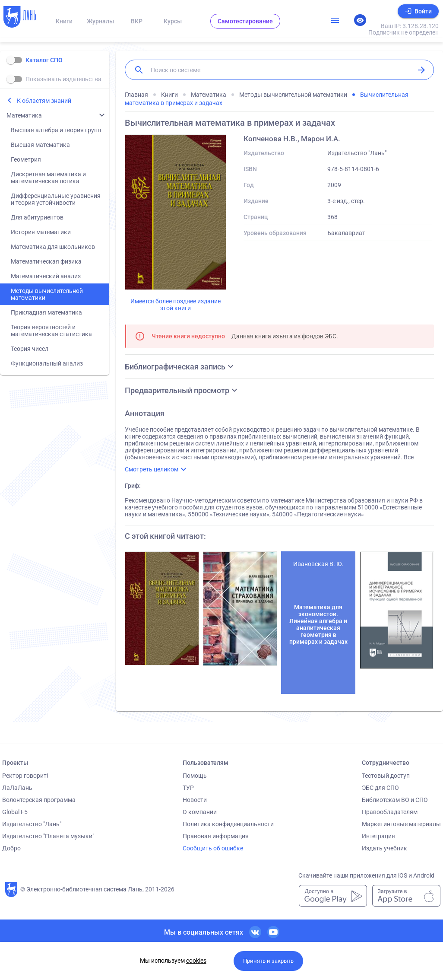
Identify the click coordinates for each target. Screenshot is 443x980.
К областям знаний (44, 101)
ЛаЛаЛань (17, 788)
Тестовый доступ (386, 776)
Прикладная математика (46, 312)
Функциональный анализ (47, 363)
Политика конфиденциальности (228, 824)
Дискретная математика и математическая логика (48, 178)
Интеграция (378, 836)
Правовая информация (216, 836)
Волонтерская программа (39, 800)
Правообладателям (390, 812)
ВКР (137, 21)
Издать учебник (384, 848)
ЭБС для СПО (380, 788)
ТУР (188, 788)
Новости (195, 800)
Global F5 (15, 812)
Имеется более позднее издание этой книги (176, 305)
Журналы (100, 21)
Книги (64, 21)
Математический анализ (46, 276)
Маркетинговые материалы (401, 824)
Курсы (173, 21)
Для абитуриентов (37, 217)
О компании (200, 812)
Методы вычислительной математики (47, 294)
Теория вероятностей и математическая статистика (51, 331)
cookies (196, 961)
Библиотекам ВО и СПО (395, 800)
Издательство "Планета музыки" (48, 836)
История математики (41, 232)
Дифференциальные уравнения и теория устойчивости (56, 199)
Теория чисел (30, 349)
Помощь (195, 776)
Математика (24, 115)
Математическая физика (46, 261)
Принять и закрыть (268, 961)
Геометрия (26, 159)
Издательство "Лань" (32, 824)
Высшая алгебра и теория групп (56, 130)
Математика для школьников (53, 247)
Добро (11, 848)
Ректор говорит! (25, 776)
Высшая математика (40, 145)
